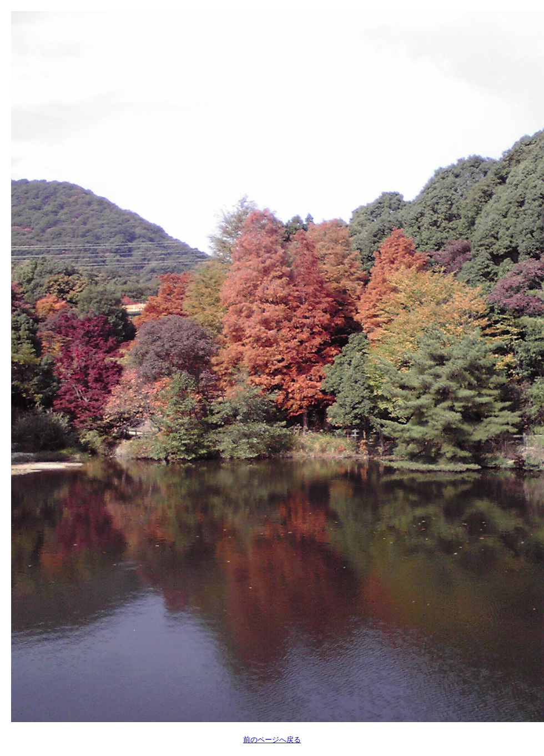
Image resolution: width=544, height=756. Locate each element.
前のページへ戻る (272, 740)
